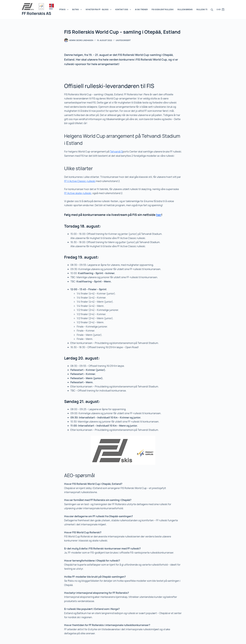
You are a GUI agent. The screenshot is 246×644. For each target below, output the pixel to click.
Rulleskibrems (185, 9)
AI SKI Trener (141, 9)
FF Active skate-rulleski (77, 193)
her (159, 214)
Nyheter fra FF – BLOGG (99, 10)
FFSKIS (64, 10)
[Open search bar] (212, 10)
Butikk (78, 10)
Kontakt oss (124, 10)
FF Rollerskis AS (36, 13)
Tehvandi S (116, 152)
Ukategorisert (123, 40)
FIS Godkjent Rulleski (163, 9)
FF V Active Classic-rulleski (79, 181)
